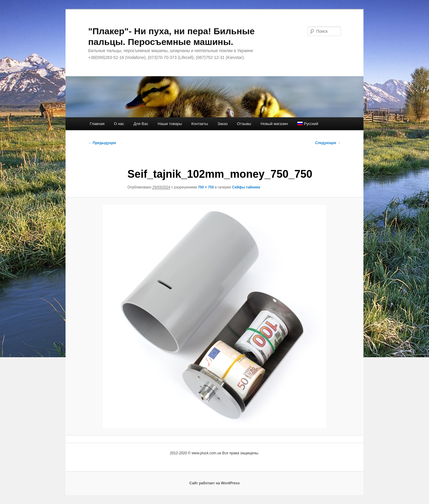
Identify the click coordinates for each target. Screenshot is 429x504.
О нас (119, 124)
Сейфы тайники (246, 187)
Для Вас (141, 124)
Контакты (200, 124)
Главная (97, 124)
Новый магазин (274, 124)
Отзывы (244, 124)
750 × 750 (206, 187)
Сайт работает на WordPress (214, 483)
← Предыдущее (102, 143)
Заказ (223, 124)
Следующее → (328, 143)
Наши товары (170, 124)
